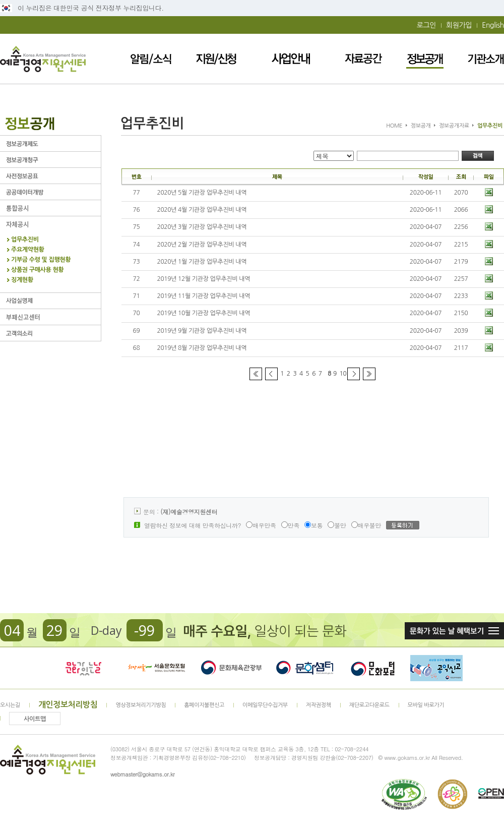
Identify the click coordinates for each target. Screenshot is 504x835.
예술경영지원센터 (43, 59)
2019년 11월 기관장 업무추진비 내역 (204, 296)
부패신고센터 (50, 317)
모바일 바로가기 (426, 705)
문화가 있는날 (83, 668)
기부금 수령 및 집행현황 (41, 260)
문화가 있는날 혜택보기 (454, 631)
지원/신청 (216, 59)
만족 (290, 525)
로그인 (426, 25)
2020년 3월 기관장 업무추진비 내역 (202, 227)
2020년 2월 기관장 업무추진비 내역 (202, 245)
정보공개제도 (50, 143)
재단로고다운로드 (369, 705)
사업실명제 (50, 301)
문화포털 (373, 668)
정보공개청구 (50, 160)
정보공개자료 (454, 126)
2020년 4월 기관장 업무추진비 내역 (202, 210)
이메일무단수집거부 (265, 705)
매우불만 (366, 525)
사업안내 (291, 59)
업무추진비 (25, 240)
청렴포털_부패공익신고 (436, 668)
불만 (337, 525)
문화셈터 (305, 668)
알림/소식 (151, 59)
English (493, 25)
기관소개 (486, 59)
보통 (313, 525)
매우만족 (261, 525)
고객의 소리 (50, 333)
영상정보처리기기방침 (141, 705)
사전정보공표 (50, 176)
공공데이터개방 (50, 192)
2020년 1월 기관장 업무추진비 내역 (202, 262)
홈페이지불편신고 (204, 705)
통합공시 (50, 208)
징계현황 (22, 280)
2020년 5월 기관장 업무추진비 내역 (202, 193)
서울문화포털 (157, 668)
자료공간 (363, 59)
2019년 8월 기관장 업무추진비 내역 (202, 348)
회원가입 (459, 25)
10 (343, 374)
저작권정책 (319, 705)
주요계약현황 (28, 250)
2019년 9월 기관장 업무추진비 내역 (202, 331)
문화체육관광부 (231, 668)
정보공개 (425, 59)
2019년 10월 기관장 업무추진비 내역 (204, 313)
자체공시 (50, 224)
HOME (394, 126)
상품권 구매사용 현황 (37, 270)
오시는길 (10, 705)
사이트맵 (35, 719)
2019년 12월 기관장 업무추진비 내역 (204, 279)
